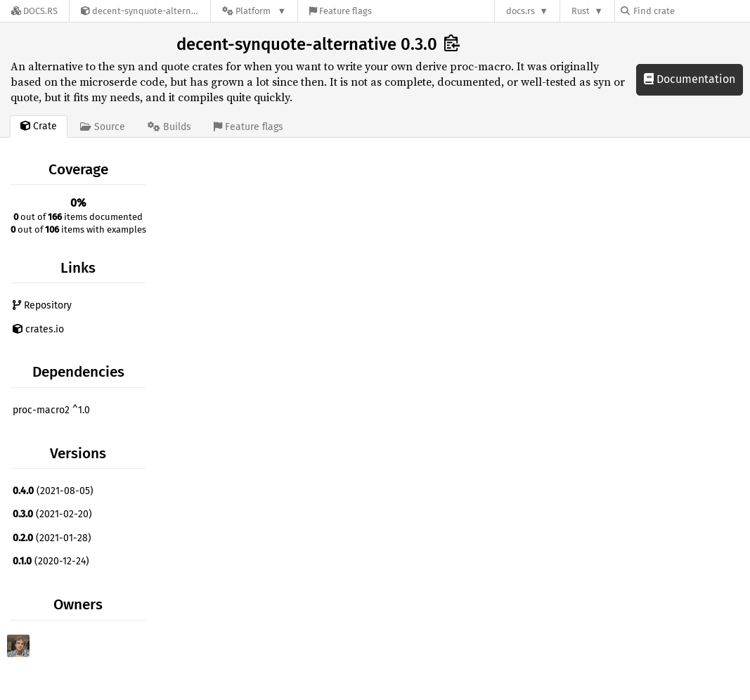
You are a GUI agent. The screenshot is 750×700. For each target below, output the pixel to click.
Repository (42, 305)
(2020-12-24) (51, 561)
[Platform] (254, 11)
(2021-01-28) (52, 538)
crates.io (38, 329)
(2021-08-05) (53, 491)
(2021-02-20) (52, 514)
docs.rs (521, 11)
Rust (581, 11)
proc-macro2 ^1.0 (51, 410)
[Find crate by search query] (691, 11)
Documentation (690, 79)
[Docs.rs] (34, 11)
